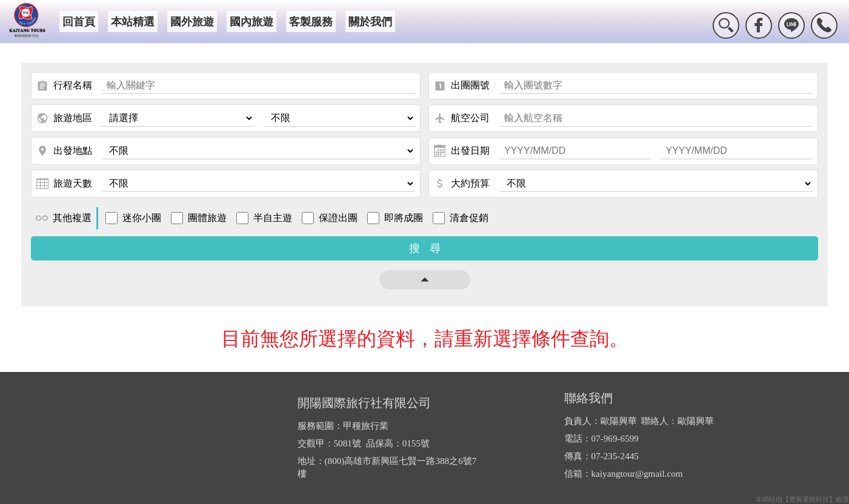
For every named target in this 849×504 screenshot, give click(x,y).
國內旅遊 (251, 22)
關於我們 (370, 22)
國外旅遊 (192, 22)
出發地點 (64, 151)
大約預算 (462, 184)
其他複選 (64, 218)
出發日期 (462, 151)
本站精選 (133, 22)
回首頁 (79, 22)
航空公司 (462, 118)
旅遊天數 (64, 184)
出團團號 (462, 86)
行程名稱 (64, 86)
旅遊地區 (64, 118)
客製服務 (311, 22)
